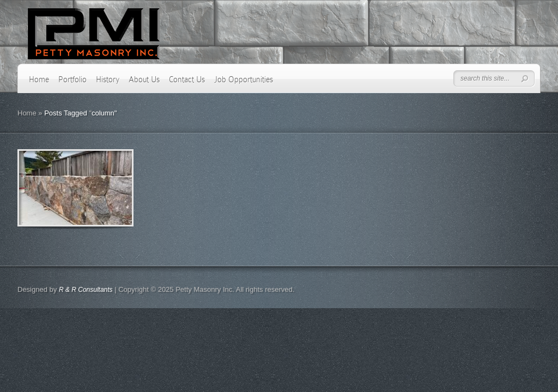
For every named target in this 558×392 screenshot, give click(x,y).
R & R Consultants (86, 290)
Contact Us (187, 79)
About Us (144, 79)
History (108, 79)
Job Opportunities (244, 79)
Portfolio (72, 79)
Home (39, 79)
